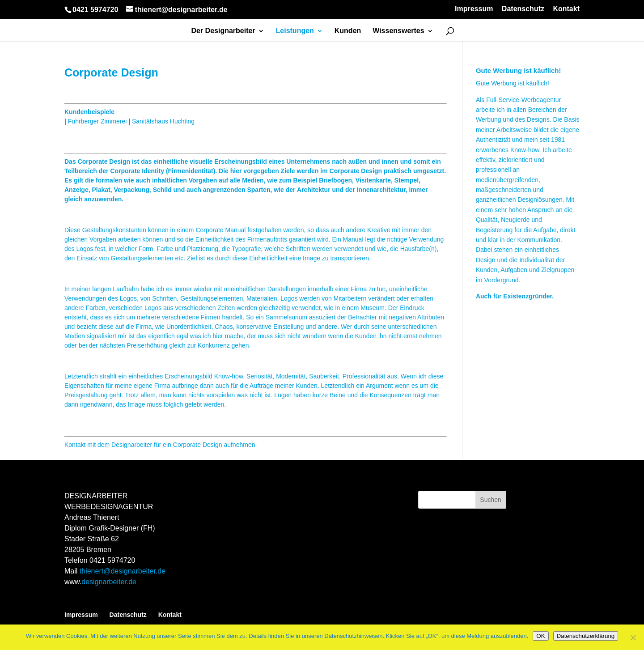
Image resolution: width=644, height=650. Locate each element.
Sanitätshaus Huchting (163, 121)
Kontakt (566, 9)
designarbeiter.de (109, 582)
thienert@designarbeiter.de (123, 571)
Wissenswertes (398, 31)
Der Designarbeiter (223, 31)
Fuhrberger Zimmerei (97, 121)
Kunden (348, 31)
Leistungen (295, 31)
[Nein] (633, 637)
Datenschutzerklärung (586, 636)
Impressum (474, 9)
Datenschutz (523, 9)
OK (540, 636)
